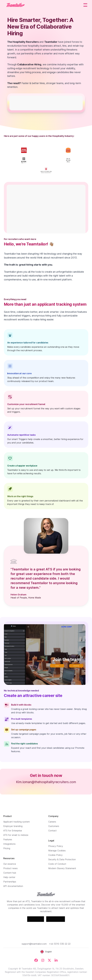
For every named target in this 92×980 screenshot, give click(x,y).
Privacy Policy (56, 846)
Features (8, 839)
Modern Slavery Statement (62, 868)
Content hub (10, 873)
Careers (52, 822)
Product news (10, 868)
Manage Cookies (57, 851)
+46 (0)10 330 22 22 (60, 944)
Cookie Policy (55, 855)
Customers (54, 826)
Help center (9, 877)
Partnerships (10, 882)
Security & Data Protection (62, 859)
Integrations (9, 844)
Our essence (10, 864)
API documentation (13, 886)
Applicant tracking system (17, 822)
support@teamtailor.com (34, 944)
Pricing (7, 848)
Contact (52, 831)
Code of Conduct (57, 864)
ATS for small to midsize (16, 835)
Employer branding (13, 826)
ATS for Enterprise (13, 831)
